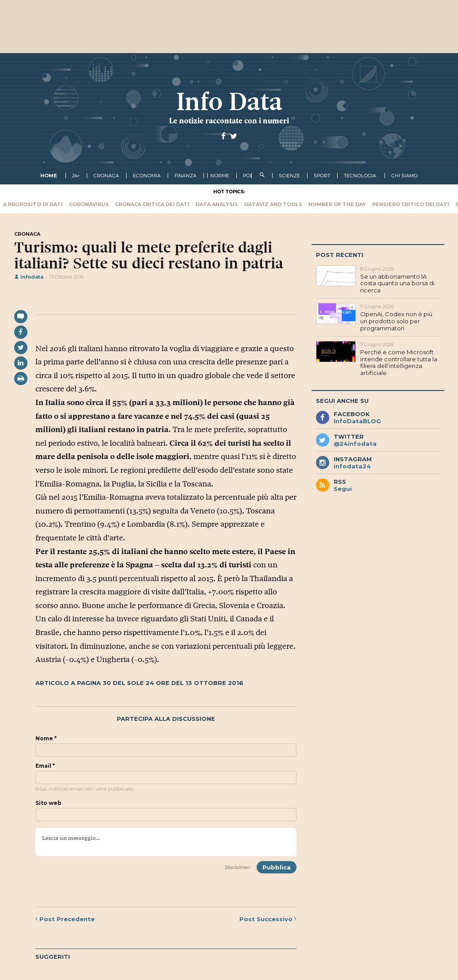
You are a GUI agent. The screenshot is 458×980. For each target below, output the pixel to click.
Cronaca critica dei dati (152, 204)
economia (147, 176)
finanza (185, 176)
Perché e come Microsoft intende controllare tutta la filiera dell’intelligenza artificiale (399, 362)
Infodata (29, 277)
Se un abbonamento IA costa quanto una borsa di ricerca (397, 283)
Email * (45, 766)
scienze (289, 176)
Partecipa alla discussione (166, 719)
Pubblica (277, 867)
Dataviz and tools (273, 204)
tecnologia (360, 176)
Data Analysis (217, 204)
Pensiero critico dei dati (411, 204)
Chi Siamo (404, 176)
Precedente (65, 919)
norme (220, 176)
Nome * (46, 739)
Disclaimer (238, 867)
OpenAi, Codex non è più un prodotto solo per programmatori (396, 321)
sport (322, 176)
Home (49, 176)
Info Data (229, 101)
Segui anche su (342, 401)
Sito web (48, 803)
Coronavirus (89, 204)
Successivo (268, 919)
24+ (76, 176)
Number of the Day (337, 204)
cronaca (106, 176)
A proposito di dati (33, 204)
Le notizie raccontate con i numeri (229, 121)
